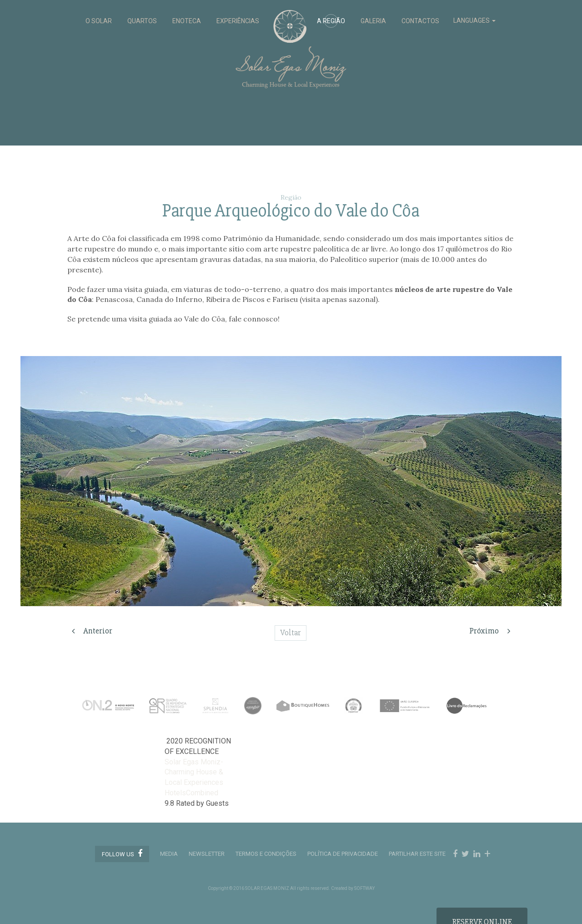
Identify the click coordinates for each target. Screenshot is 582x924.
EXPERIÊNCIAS (238, 21)
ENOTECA (187, 21)
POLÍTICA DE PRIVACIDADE (343, 854)
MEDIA (169, 854)
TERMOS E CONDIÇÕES (266, 854)
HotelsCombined (191, 793)
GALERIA (373, 21)
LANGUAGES (474, 20)
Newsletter (207, 854)
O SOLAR (99, 21)
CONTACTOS (420, 21)
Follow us (122, 854)
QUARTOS (142, 21)
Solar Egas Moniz (291, 14)
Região (291, 197)
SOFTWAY (364, 888)
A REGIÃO (331, 21)
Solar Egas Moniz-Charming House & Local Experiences (194, 772)
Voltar (291, 633)
